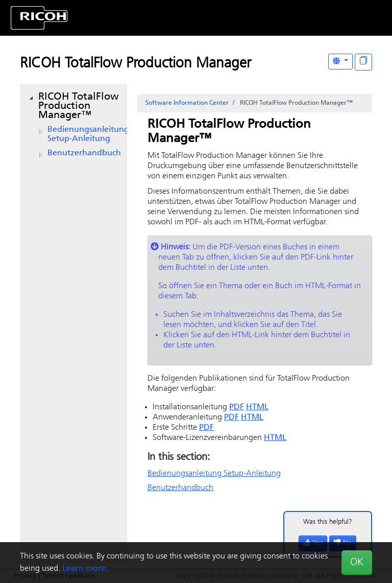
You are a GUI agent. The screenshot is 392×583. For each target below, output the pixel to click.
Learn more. (85, 569)
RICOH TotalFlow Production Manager (136, 64)
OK (357, 563)
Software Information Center (187, 103)
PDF (237, 407)
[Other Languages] (340, 62)
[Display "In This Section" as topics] (363, 62)
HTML (257, 407)
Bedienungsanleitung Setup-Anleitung (88, 134)
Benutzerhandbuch (84, 153)
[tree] (73, 125)
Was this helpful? (328, 522)
